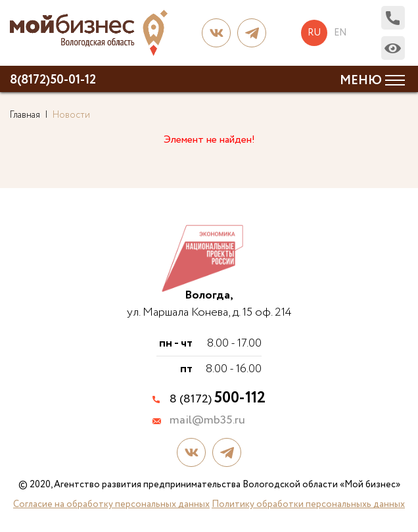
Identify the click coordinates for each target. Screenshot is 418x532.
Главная (25, 115)
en (340, 33)
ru (314, 33)
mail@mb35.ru (207, 421)
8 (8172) (218, 399)
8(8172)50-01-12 (53, 80)
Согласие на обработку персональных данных (111, 504)
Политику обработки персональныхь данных (308, 504)
